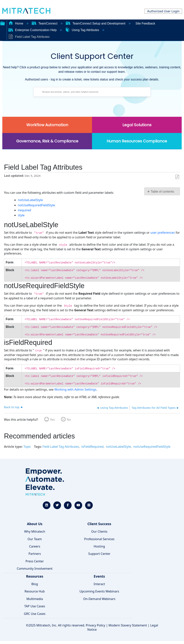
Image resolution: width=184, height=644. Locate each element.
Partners (35, 554)
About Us (35, 524)
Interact (99, 584)
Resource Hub (35, 591)
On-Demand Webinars (99, 599)
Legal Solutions (137, 125)
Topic (27, 447)
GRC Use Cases (35, 614)
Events (99, 576)
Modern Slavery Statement (128, 625)
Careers (35, 546)
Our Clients (99, 531)
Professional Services (99, 539)
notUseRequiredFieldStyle (36, 205)
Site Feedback (145, 23)
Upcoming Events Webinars (99, 591)
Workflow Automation (47, 125)
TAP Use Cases (35, 606)
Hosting (99, 546)
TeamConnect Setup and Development (96, 23)
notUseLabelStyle (30, 200)
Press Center (35, 561)
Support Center (99, 554)
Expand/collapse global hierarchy (3, 23)
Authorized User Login (163, 11)
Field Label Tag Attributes (61, 447)
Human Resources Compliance (137, 141)
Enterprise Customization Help (33, 30)
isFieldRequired (92, 447)
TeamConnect (45, 23)
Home (16, 23)
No (69, 420)
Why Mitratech (35, 531)
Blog (35, 584)
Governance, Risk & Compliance (47, 141)
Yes (52, 420)
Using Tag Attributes (82, 30)
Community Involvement (35, 569)
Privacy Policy (96, 625)
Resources (35, 576)
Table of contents (162, 192)
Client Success (99, 524)
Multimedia (35, 599)
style (21, 215)
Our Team (35, 539)
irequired (24, 210)
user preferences (163, 233)
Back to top (12, 407)
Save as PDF (177, 177)
